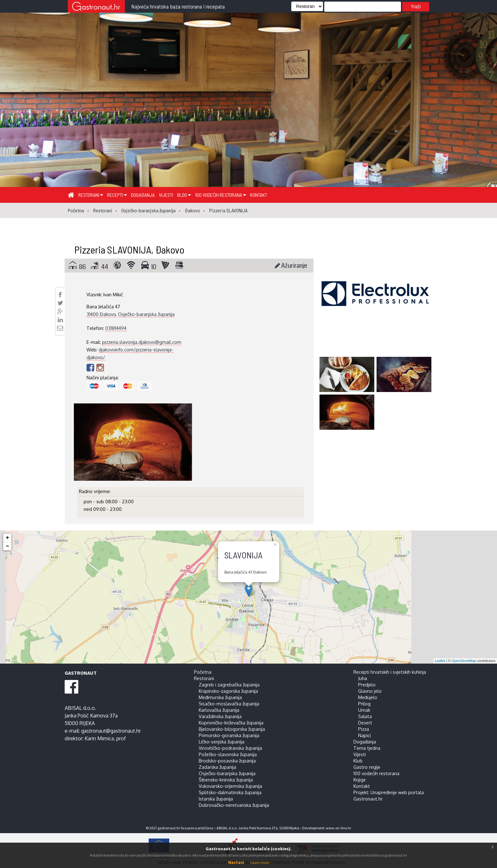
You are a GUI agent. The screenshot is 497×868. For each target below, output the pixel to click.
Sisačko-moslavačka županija (229, 704)
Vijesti (166, 195)
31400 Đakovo (101, 314)
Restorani (91, 195)
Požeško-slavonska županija (228, 754)
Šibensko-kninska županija (226, 780)
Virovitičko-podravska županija (230, 748)
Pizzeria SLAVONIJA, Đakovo (129, 249)
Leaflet (440, 661)
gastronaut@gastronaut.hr (111, 731)
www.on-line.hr (339, 828)
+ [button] (7, 538)
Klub (358, 761)
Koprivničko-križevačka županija (231, 723)
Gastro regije (367, 767)
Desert (365, 723)
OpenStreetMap (464, 661)
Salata (365, 716)
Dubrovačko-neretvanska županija (234, 805)
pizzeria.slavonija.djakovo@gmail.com (142, 342)
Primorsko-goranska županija (229, 735)
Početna (203, 672)
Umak (364, 710)
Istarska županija (216, 799)
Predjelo (367, 685)
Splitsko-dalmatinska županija (230, 792)
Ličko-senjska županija (222, 742)
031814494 (116, 328)
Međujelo (368, 697)
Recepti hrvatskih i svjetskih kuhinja (390, 672)
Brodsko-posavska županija (227, 761)
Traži (416, 7)
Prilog (364, 704)
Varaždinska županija (220, 716)
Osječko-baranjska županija (146, 314)
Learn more (260, 862)
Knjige (360, 780)
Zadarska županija (217, 767)
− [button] (7, 546)
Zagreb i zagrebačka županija (229, 685)
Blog (184, 195)
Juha (363, 678)
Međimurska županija (220, 697)
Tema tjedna (367, 748)
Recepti (117, 195)
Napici (365, 735)
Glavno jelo (370, 691)
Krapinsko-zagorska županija (228, 691)
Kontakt (259, 195)
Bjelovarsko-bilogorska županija (232, 729)
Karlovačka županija (219, 710)
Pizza (364, 729)
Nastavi (236, 862)
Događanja (143, 195)
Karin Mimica (99, 738)
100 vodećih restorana (220, 195)
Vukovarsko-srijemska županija (230, 786)
